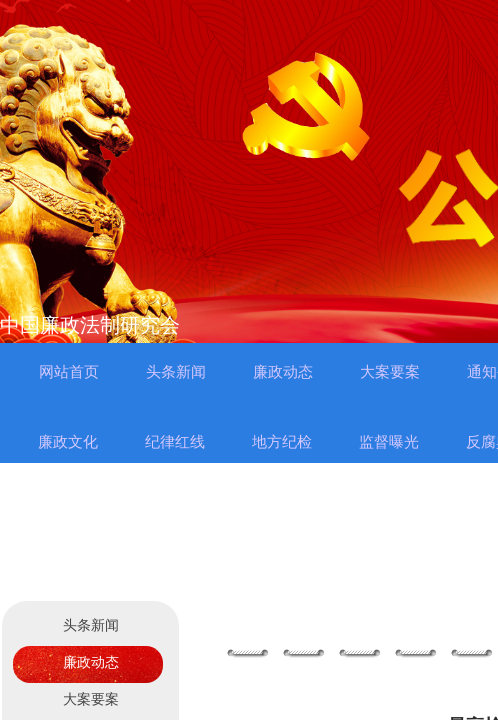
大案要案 (91, 699)
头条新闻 (91, 625)
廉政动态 (91, 662)
